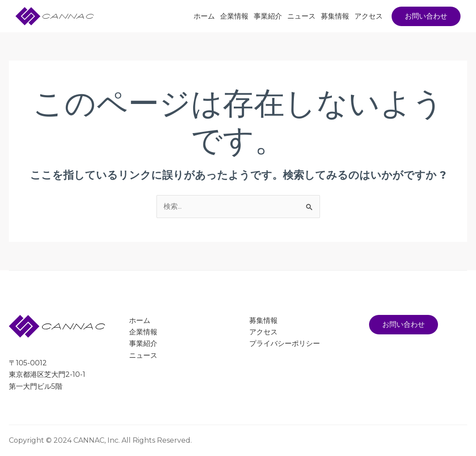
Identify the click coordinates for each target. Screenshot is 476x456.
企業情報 (234, 16)
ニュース (301, 16)
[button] (426, 16)
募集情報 (335, 16)
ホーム (204, 16)
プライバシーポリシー (285, 344)
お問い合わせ (404, 324)
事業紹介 (268, 16)
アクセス (369, 16)
